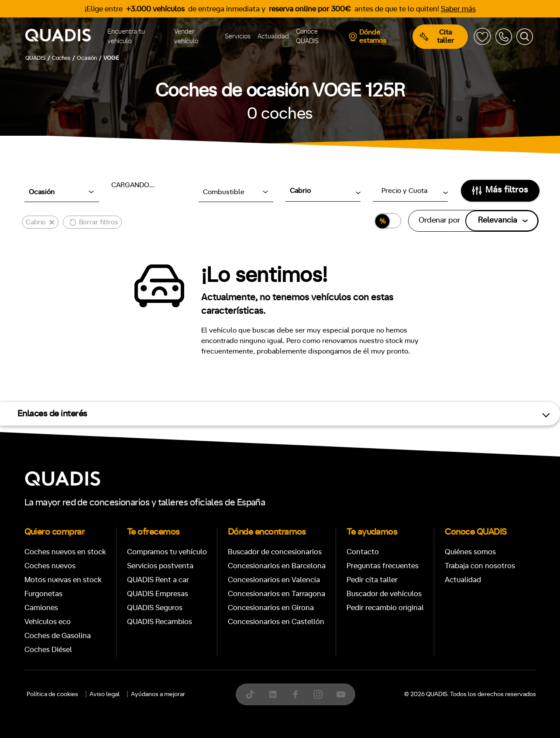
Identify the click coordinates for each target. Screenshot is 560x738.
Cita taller (437, 36)
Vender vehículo (186, 37)
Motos (273, 403)
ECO (443, 675)
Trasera (354, 712)
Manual (43, 674)
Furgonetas (337, 403)
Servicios (238, 36)
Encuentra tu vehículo (126, 37)
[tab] (216, 403)
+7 (236, 674)
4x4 (390, 712)
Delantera (309, 712)
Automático (92, 674)
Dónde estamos (367, 36)
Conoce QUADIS (307, 37)
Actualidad (273, 36)
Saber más (458, 9)
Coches (216, 403)
